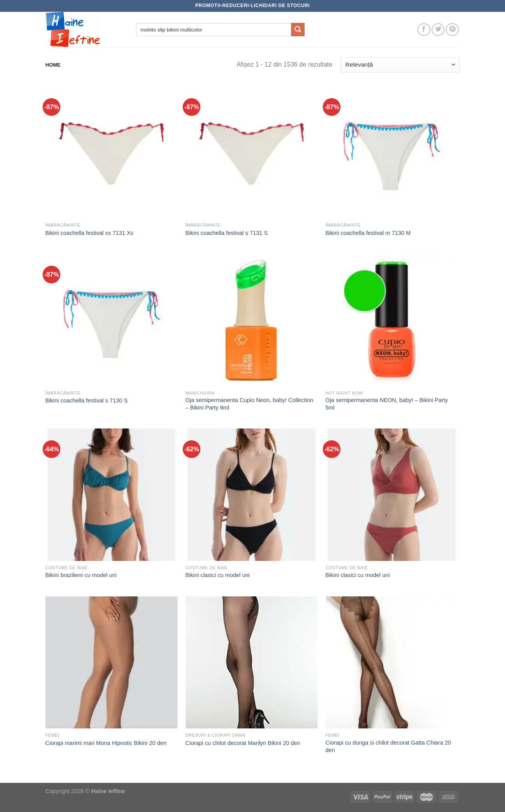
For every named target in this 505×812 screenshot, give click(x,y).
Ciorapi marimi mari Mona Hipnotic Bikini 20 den (106, 743)
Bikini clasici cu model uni (218, 575)
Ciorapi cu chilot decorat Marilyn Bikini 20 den (243, 743)
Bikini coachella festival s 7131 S (227, 233)
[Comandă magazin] (400, 65)
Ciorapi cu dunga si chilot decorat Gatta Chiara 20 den (388, 746)
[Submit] (298, 30)
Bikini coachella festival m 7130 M (368, 233)
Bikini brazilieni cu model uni (81, 575)
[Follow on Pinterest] (452, 30)
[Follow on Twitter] (438, 30)
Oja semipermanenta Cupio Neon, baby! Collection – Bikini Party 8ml (249, 404)
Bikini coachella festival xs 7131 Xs (89, 233)
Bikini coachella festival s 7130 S (87, 400)
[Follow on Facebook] (424, 30)
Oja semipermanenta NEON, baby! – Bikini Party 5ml (387, 404)
